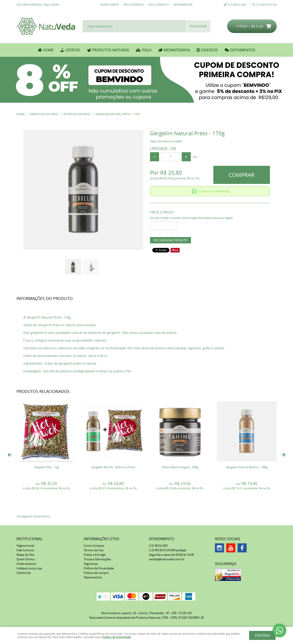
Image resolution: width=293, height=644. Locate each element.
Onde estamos (26, 564)
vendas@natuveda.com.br (167, 559)
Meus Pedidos (134, 5)
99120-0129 (266, 5)
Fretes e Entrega (95, 555)
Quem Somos (110, 5)
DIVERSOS (209, 50)
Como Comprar (94, 546)
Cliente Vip (24, 573)
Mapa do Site (25, 555)
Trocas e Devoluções (97, 559)
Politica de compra (96, 573)
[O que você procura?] (198, 26)
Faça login (51, 5)
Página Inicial (25, 546)
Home (48, 50)
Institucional (30, 539)
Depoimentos (183, 5)
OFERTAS (73, 50)
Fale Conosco (158, 5)
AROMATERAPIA (177, 50)
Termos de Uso (94, 550)
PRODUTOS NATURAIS (111, 50)
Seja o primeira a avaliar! (166, 141)
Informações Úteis (101, 539)
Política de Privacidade (99, 568)
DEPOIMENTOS (243, 50)
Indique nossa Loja (29, 568)
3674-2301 (237, 5)
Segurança (91, 564)
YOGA (146, 50)
